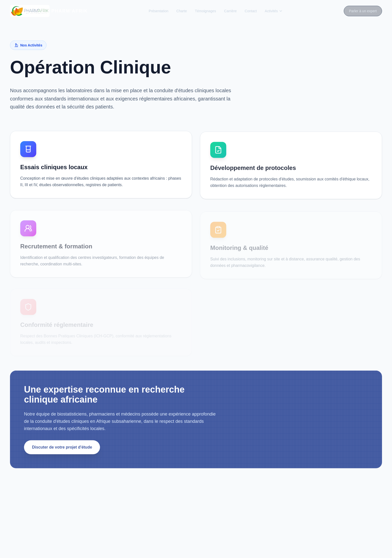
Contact (251, 11)
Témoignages (205, 11)
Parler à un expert (363, 11)
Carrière (230, 11)
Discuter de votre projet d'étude (62, 448)
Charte (181, 11)
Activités (274, 11)
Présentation (159, 11)
